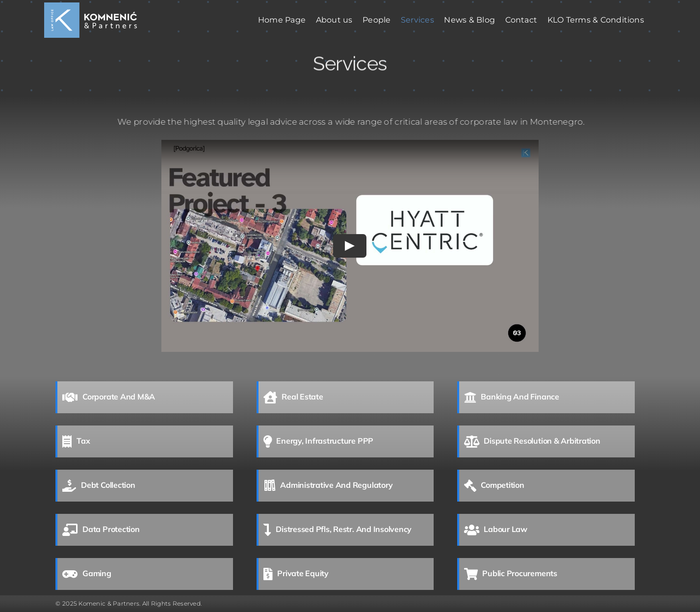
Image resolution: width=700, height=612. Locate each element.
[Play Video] (350, 246)
